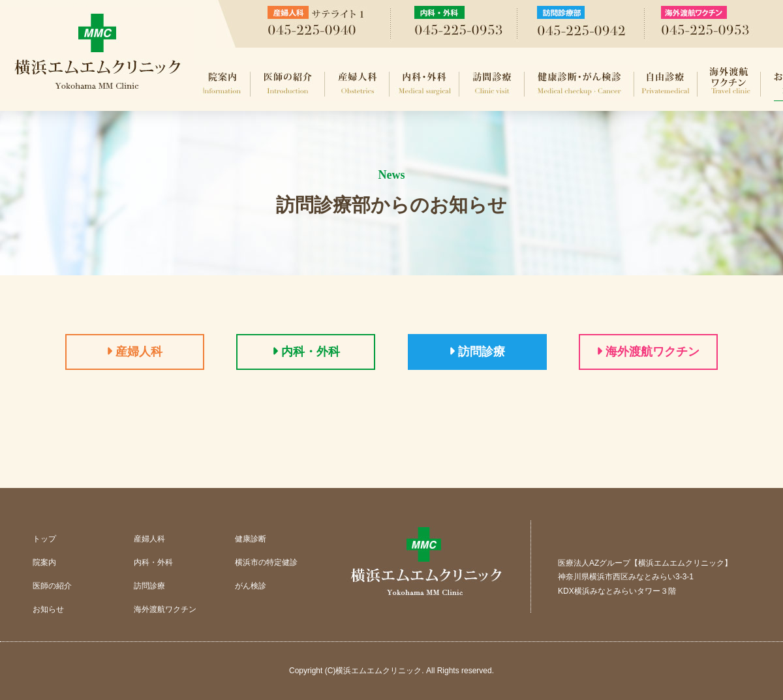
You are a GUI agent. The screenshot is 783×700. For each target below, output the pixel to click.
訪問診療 (492, 83)
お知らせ (48, 609)
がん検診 (251, 586)
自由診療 (666, 83)
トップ (44, 539)
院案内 (223, 83)
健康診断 (251, 539)
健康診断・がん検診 (579, 83)
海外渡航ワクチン (729, 83)
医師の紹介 (288, 83)
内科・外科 (424, 83)
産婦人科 (357, 83)
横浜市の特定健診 (266, 562)
